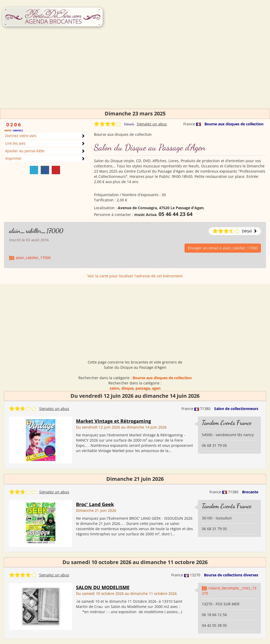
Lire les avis (15, 143)
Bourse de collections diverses (231, 575)
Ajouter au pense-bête (25, 151)
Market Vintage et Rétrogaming (113, 421)
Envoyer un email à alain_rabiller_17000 (223, 248)
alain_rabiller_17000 (36, 231)
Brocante (250, 492)
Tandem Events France (227, 423)
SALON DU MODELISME (103, 587)
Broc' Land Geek (95, 504)
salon (115, 388)
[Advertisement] (135, 72)
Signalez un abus (152, 124)
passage (143, 388)
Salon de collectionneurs (236, 409)
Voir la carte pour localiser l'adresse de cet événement (135, 276)
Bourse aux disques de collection (234, 124)
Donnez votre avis (21, 136)
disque (127, 388)
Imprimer (13, 158)
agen (156, 388)
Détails (129, 124)
